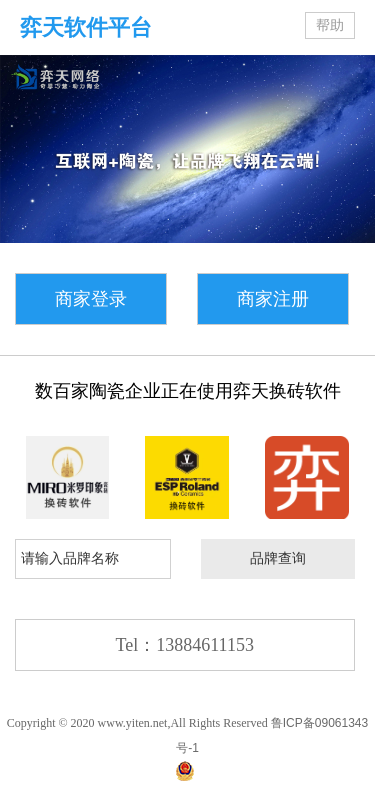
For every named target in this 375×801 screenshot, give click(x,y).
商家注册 (273, 299)
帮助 (330, 25)
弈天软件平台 (86, 27)
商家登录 (91, 299)
